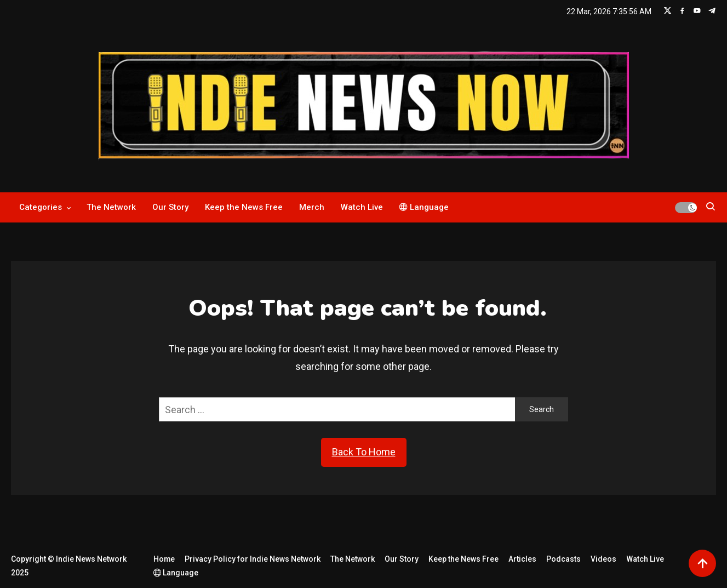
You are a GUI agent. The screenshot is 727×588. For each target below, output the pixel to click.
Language (424, 207)
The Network (111, 207)
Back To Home (364, 452)
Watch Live (362, 207)
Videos (604, 559)
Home (164, 559)
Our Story (170, 207)
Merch (312, 207)
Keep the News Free (244, 207)
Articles (523, 559)
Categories (41, 207)
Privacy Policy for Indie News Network (253, 559)
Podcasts (564, 559)
